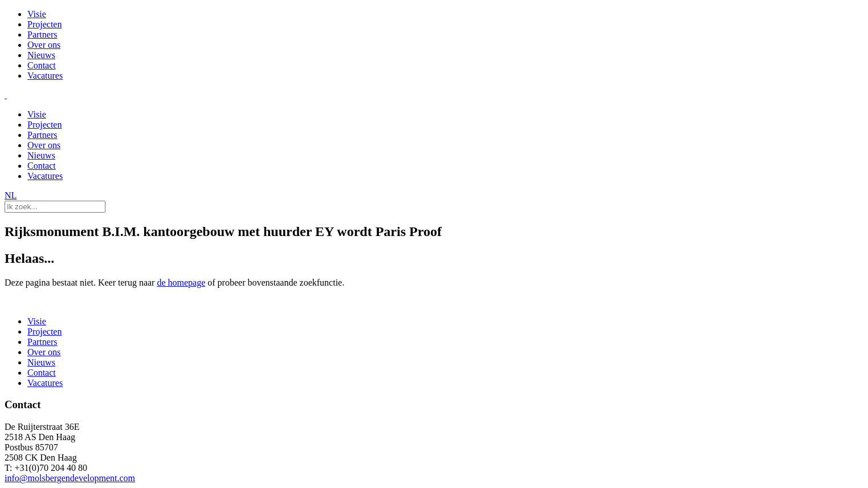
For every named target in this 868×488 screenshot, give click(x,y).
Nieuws (41, 55)
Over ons (44, 45)
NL (11, 195)
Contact (42, 65)
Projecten (44, 24)
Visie (37, 14)
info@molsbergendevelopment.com (70, 478)
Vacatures (45, 76)
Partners (42, 34)
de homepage (181, 282)
